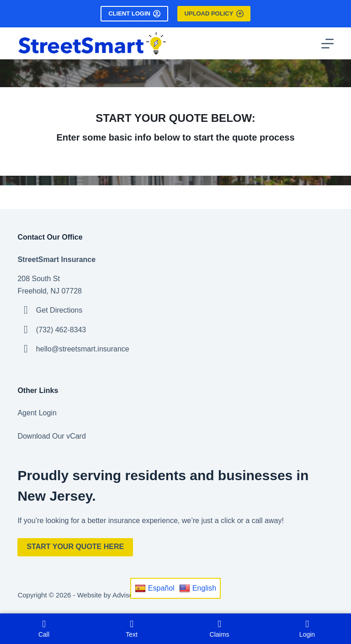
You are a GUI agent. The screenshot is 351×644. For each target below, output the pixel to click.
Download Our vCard (51, 436)
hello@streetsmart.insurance (83, 349)
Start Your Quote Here (75, 547)
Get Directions (59, 310)
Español (155, 588)
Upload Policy (214, 14)
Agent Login (37, 413)
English (198, 588)
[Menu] (327, 44)
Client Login (134, 14)
